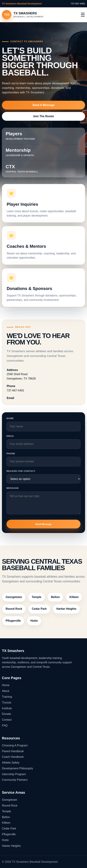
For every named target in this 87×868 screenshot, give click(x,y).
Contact (7, 720)
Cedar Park (39, 609)
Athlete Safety (11, 763)
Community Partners (15, 780)
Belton (55, 597)
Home (6, 685)
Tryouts (7, 703)
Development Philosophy (17, 768)
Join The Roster (43, 116)
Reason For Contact (21, 471)
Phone (11, 454)
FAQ (5, 725)
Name (10, 418)
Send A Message (44, 105)
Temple (36, 597)
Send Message (43, 524)
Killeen (74, 597)
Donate (7, 714)
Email (10, 436)
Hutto (34, 621)
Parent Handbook (13, 751)
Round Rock (14, 609)
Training (7, 697)
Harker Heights (66, 609)
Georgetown (14, 597)
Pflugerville (13, 621)
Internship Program (14, 774)
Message (13, 488)
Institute (7, 708)
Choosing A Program (15, 745)
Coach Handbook (13, 757)
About (6, 691)
